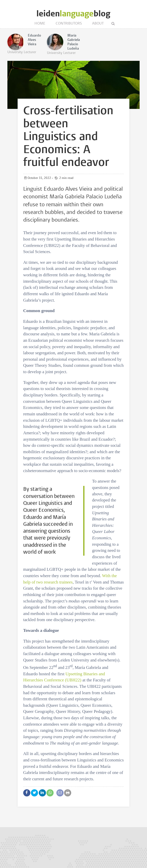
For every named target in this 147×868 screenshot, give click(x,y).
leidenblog (73, 14)
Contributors (69, 24)
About (98, 24)
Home (40, 24)
